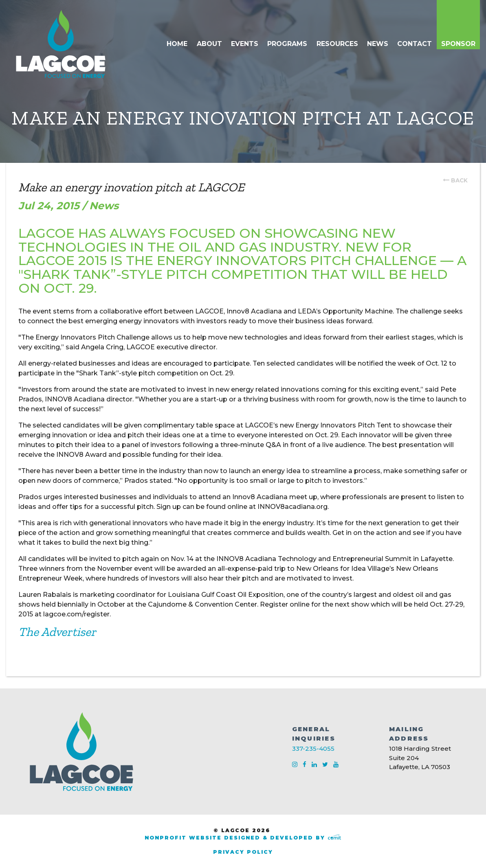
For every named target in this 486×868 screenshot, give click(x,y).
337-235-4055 (313, 749)
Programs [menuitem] (287, 44)
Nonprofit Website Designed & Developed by (243, 838)
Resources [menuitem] (337, 44)
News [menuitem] (378, 44)
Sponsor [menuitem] (458, 44)
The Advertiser (57, 632)
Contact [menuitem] (415, 44)
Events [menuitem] (245, 44)
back (459, 180)
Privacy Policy (243, 852)
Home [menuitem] (177, 44)
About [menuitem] (209, 44)
